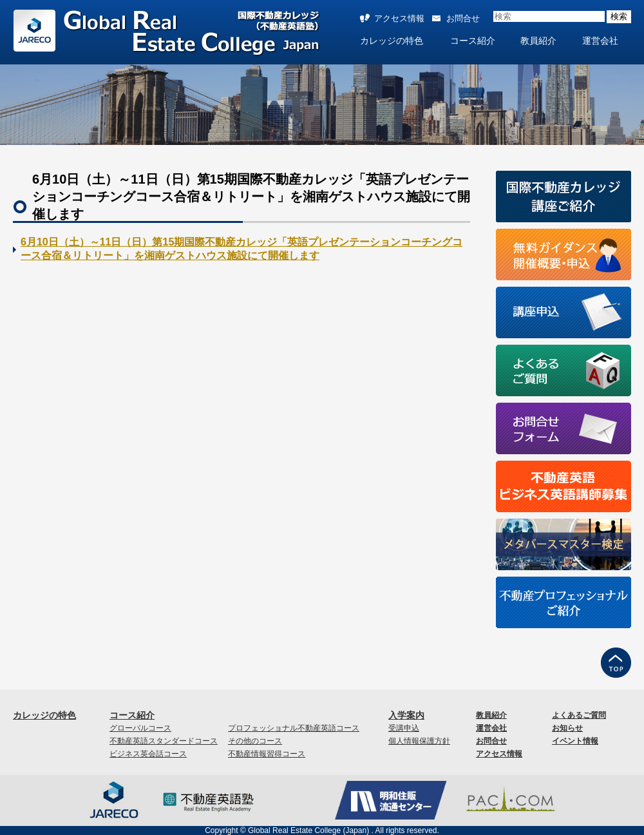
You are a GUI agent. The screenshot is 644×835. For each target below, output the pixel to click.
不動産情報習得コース (267, 754)
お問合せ (463, 18)
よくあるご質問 (579, 715)
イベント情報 (575, 741)
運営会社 (600, 41)
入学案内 (406, 715)
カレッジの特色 (392, 41)
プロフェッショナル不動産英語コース (294, 728)
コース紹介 (473, 41)
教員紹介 (538, 41)
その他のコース (255, 741)
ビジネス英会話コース (148, 754)
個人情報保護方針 (419, 741)
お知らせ (567, 728)
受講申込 (404, 728)
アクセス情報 (399, 18)
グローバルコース (140, 728)
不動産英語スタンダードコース (164, 741)
